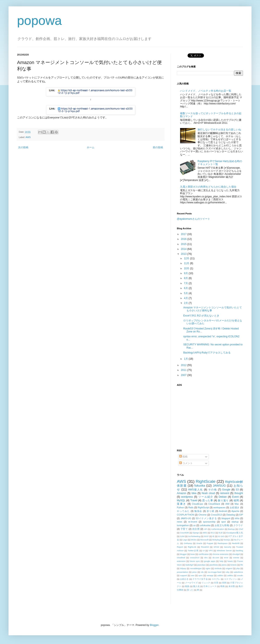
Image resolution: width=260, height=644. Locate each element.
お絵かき (184, 579)
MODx (194, 540)
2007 (184, 375)
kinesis (233, 565)
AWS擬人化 (196, 490)
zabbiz (230, 575)
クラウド (238, 525)
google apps (210, 561)
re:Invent (193, 522)
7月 (186, 283)
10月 (187, 268)
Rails (191, 507)
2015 (184, 244)
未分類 (232, 586)
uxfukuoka (205, 525)
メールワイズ (191, 583)
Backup (231, 529)
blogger (183, 554)
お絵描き (235, 507)
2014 (184, 249)
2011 (184, 370)
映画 (223, 586)
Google (226, 490)
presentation (183, 572)
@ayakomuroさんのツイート (194, 219)
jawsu (224, 565)
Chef (241, 529)
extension (181, 561)
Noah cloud (208, 493)
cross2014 (195, 558)
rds (202, 572)
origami (229, 568)
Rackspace (223, 543)
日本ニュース (210, 586)
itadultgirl (189, 565)
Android (223, 511)
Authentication (218, 529)
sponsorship (209, 522)
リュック (206, 583)
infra (237, 518)
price (194, 572)
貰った (190, 590)
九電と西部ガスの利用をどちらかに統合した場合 (208, 187)
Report (180, 547)
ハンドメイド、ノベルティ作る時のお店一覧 (206, 91)
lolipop (183, 568)
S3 (237, 490)
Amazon (182, 493)
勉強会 (198, 511)
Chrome (202, 515)
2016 (184, 239)
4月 (186, 298)
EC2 (213, 533)
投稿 (183, 457)
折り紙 (211, 511)
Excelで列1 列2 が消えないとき (201, 316)
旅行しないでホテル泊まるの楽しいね (219, 130)
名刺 (224, 583)
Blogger (154, 625)
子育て (184, 529)
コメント (186, 463)
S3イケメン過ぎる (206, 518)
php (238, 568)
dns (206, 558)
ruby (227, 572)
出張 (216, 583)
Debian (223, 497)
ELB (221, 533)
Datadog (231, 515)
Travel (194, 500)
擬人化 (196, 586)
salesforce (238, 572)
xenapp (210, 575)
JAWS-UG (186, 518)
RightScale (206, 481)
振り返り (223, 500)
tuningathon (183, 525)
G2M (182, 536)
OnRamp (188, 543)
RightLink (192, 547)
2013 (184, 254)
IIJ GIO (221, 536)
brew (193, 554)
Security (228, 547)
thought (239, 493)
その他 (213, 490)
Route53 (205, 547)
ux (194, 525)
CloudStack (214, 504)
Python (181, 507)
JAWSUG (219, 486)
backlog (239, 551)
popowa (39, 21)
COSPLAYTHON (186, 515)
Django (196, 533)
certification (204, 554)
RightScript (203, 507)
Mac (237, 504)
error (226, 558)
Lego (185, 540)
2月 (186, 303)
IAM (227, 504)
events (236, 558)
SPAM (216, 547)
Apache (235, 511)
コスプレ (216, 579)
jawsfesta (214, 565)
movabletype (196, 568)
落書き (182, 504)
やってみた (183, 511)
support (183, 575)
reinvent (225, 493)
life (242, 565)
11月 (187, 263)
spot (223, 522)
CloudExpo (197, 504)
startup (235, 522)
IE (213, 536)
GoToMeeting (194, 536)
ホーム (91, 147)
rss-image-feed (215, 572)
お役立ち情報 (222, 525)
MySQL (181, 500)
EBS (205, 533)
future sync (195, 561)
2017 (184, 234)
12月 (187, 258)
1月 (186, 359)
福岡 (236, 500)
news (180, 522)
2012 (184, 365)
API (206, 529)
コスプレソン (230, 579)
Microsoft (204, 540)
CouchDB (184, 533)
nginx (208, 568)
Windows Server (224, 551)
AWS (28, 137)
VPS (211, 551)
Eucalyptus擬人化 (235, 533)
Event (235, 497)
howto (230, 561)
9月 (186, 273)
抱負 (187, 586)
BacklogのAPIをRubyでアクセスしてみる (207, 353)
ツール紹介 (206, 497)
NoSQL (227, 540)
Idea (194, 493)
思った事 (208, 500)
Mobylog (216, 540)
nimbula (218, 568)
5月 (186, 293)
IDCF (206, 536)
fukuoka (200, 486)
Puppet (210, 543)
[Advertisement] (204, 415)
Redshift (236, 543)
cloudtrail (181, 558)
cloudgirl (236, 554)
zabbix (220, 575)
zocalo (240, 575)
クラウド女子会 (200, 579)
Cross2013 (216, 515)
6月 (186, 288)
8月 (186, 278)
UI (204, 551)
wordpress (187, 497)
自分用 (196, 529)
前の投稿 (158, 147)
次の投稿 (23, 147)
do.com (216, 558)
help (221, 561)
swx (193, 575)
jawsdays (201, 565)
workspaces (219, 507)
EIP (241, 515)
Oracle (199, 543)
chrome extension (221, 554)
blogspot (226, 518)
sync (201, 575)
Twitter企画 (193, 551)
